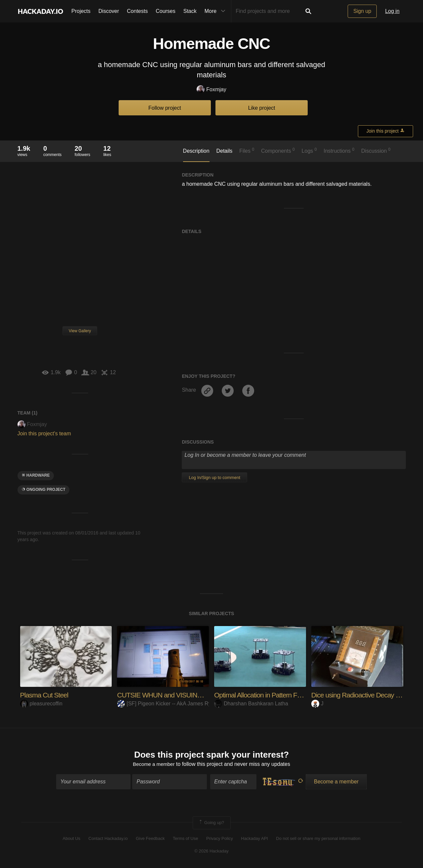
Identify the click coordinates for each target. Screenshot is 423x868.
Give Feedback (150, 839)
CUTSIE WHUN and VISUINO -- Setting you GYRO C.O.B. (204, 695)
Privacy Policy (220, 839)
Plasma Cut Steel (46, 695)
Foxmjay (211, 90)
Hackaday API (254, 839)
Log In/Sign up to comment (214, 477)
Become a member (154, 765)
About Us (72, 839)
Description (196, 151)
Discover (109, 11)
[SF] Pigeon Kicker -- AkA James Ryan (167, 704)
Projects (81, 11)
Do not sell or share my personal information (318, 839)
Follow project (165, 108)
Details (224, 151)
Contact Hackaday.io (108, 839)
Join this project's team (44, 434)
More (216, 11)
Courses (166, 11)
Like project (262, 108)
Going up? (211, 824)
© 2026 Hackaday (211, 852)
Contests (137, 11)
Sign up (362, 11)
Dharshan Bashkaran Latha (251, 704)
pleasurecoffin (41, 704)
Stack (190, 11)
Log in (392, 11)
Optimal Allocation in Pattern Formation (271, 695)
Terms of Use (186, 839)
